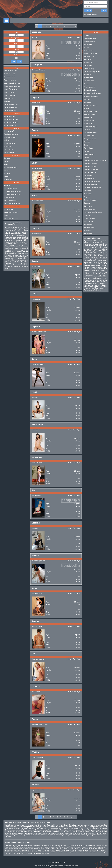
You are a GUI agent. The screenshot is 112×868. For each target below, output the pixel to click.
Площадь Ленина (90, 166)
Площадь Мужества (91, 169)
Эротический (9, 149)
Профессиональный (11, 134)
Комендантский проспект (93, 93)
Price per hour (16, 38)
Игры (6, 164)
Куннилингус (9, 98)
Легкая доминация (11, 167)
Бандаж (7, 158)
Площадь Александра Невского (95, 160)
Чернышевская (37, 234)
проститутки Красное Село (60, 832)
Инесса (35, 556)
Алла (34, 359)
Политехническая (90, 172)
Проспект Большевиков (92, 182)
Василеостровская (38, 561)
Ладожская (88, 102)
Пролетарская (89, 179)
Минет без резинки (11, 89)
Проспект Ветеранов (39, 70)
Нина (34, 196)
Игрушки (7, 101)
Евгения (36, 523)
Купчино (87, 99)
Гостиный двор (37, 626)
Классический (9, 131)
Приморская (88, 176)
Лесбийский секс (10, 80)
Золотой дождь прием (12, 194)
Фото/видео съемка (11, 212)
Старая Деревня (90, 209)
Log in (104, 10)
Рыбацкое (87, 194)
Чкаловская (88, 230)
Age (16, 32)
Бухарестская (89, 50)
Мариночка (37, 457)
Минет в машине (10, 95)
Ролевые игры (9, 209)
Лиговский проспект (39, 332)
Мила (34, 163)
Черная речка (89, 224)
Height (16, 44)
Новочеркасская (90, 136)
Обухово (87, 142)
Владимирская (37, 168)
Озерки (86, 145)
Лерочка (36, 326)
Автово (34, 37)
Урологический (9, 143)
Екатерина (37, 65)
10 (72, 26)
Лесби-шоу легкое (11, 125)
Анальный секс (10, 74)
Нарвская (87, 130)
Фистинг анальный (11, 200)
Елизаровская (37, 463)
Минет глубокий (10, 92)
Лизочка (36, 686)
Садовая (87, 197)
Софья (35, 261)
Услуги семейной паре (12, 83)
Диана (35, 130)
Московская (36, 266)
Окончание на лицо (11, 107)
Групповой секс (10, 77)
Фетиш (7, 176)
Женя (34, 588)
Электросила (36, 495)
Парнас (86, 151)
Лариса (35, 97)
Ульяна (35, 752)
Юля (34, 490)
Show (13, 62)
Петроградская (89, 154)
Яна (34, 654)
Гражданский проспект (40, 724)
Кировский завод (38, 364)
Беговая (87, 47)
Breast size (16, 49)
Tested (16, 55)
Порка (6, 170)
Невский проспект (90, 133)
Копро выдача (9, 197)
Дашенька (37, 32)
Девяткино (35, 135)
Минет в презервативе (12, 86)
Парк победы (36, 692)
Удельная (87, 215)
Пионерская (88, 157)
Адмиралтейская (38, 790)
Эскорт (7, 215)
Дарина (35, 621)
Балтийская (88, 44)
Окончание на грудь (11, 104)
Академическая (89, 41)
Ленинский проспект (91, 105)
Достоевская (88, 78)
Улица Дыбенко (37, 757)
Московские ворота (91, 127)
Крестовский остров (91, 96)
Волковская (88, 59)
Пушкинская (88, 191)
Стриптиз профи (10, 116)
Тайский (7, 140)
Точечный (8, 146)
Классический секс (11, 71)
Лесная (86, 108)
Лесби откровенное (11, 122)
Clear (19, 62)
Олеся (35, 719)
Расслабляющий (10, 137)
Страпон (7, 185)
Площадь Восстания (91, 163)
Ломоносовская (37, 201)
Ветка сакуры (9, 152)
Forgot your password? (91, 15)
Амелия (35, 785)
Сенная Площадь (90, 200)
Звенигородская (89, 87)
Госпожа (7, 161)
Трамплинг (8, 179)
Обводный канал (90, 139)
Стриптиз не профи (11, 119)
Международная (90, 121)
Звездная (35, 528)
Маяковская (36, 103)
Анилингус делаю (10, 188)
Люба (34, 392)
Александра (38, 425)
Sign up (88, 10)
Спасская (35, 397)
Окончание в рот (10, 111)
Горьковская (88, 66)
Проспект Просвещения (92, 188)
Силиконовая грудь (11, 218)
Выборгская (88, 63)
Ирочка (35, 228)
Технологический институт (93, 212)
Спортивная (88, 206)
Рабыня (7, 173)
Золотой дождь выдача (12, 191)
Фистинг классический (12, 203)
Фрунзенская (36, 299)
